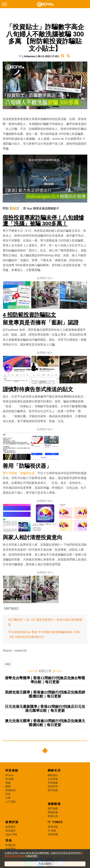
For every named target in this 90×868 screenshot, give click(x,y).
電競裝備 (53, 816)
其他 (9, 844)
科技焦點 (12, 774)
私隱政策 (10, 849)
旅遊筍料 (53, 790)
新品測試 (10, 835)
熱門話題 (53, 794)
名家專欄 (53, 838)
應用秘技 (10, 831)
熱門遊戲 (53, 812)
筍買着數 (53, 787)
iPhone (9, 779)
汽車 (8, 802)
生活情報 (53, 783)
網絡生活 (54, 774)
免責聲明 (10, 853)
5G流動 (10, 783)
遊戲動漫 (54, 808)
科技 (8, 664)
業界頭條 (53, 831)
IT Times (55, 826)
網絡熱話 (53, 779)
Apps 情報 (11, 838)
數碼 (8, 790)
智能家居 (10, 794)
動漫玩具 (53, 820)
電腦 (8, 787)
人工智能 (10, 806)
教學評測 (12, 826)
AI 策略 (52, 835)
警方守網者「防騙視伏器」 (20, 473)
